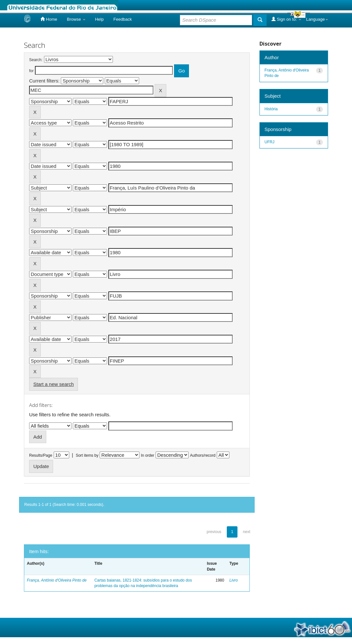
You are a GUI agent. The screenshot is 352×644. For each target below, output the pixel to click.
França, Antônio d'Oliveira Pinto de (57, 580)
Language (317, 19)
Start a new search (54, 384)
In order (148, 455)
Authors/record (203, 455)
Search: (36, 60)
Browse (76, 19)
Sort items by (87, 455)
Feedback (122, 19)
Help (99, 19)
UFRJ (270, 142)
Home (49, 19)
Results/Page (41, 455)
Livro (234, 580)
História (271, 109)
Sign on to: (286, 19)
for (31, 71)
